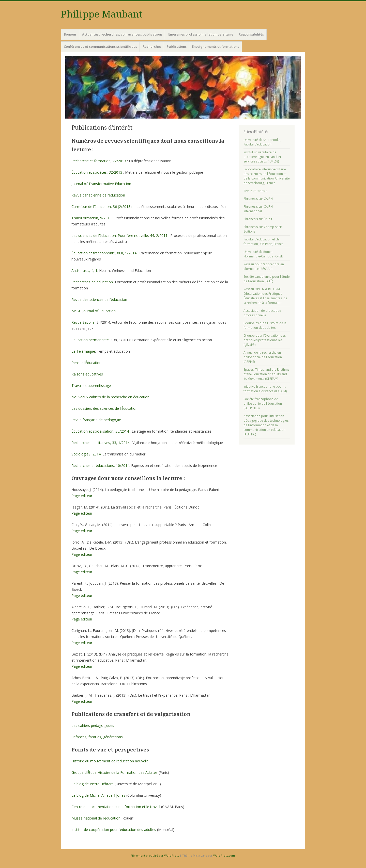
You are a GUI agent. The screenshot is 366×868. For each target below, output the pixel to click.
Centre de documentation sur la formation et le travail (116, 807)
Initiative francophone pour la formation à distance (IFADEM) (265, 389)
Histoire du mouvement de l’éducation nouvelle (110, 761)
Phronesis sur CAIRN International (258, 209)
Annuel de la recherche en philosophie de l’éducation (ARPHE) (263, 357)
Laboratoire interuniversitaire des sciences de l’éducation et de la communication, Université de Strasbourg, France (267, 176)
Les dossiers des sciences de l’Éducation (104, 408)
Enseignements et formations (216, 46)
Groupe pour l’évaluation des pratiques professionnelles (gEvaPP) (265, 340)
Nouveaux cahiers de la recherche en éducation (110, 397)
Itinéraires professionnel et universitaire (201, 34)
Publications (177, 46)
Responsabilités (251, 34)
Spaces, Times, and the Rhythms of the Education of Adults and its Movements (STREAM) (266, 374)
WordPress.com (224, 855)
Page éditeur (82, 496)
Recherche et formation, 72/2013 (99, 161)
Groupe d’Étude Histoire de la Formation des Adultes (115, 772)
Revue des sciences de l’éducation (99, 299)
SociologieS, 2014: (86, 454)
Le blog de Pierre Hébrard (93, 784)
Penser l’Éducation (86, 363)
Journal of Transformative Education (101, 184)
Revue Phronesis (255, 191)
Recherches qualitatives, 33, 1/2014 (101, 443)
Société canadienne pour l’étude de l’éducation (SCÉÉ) (267, 279)
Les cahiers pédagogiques (93, 725)
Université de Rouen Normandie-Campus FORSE (263, 254)
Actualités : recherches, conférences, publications (122, 34)
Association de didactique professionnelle (262, 313)
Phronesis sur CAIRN (258, 199)
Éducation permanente (90, 340)
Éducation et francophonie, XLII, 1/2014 (104, 253)
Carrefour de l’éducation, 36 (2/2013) (102, 207)
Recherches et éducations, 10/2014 (100, 465)
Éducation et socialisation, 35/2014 (100, 431)
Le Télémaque (83, 351)
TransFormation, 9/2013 (92, 218)
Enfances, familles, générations (97, 737)
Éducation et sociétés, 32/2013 (97, 172)
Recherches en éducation (92, 282)
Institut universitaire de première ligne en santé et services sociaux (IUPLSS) (262, 157)
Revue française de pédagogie (96, 420)
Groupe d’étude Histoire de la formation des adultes (265, 325)
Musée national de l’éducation (96, 818)
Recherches (152, 46)
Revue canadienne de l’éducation (98, 195)
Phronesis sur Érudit (258, 219)
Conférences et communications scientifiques (100, 46)
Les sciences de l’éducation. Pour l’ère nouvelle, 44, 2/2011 (119, 235)
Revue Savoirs (83, 322)
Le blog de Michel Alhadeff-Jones (98, 795)
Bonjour (70, 34)
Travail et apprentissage (91, 386)
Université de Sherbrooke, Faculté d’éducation (262, 142)
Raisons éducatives (87, 374)
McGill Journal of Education (94, 311)
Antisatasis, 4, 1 (84, 271)
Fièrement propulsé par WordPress (155, 855)
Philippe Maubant (102, 14)
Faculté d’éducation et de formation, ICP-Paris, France (263, 242)
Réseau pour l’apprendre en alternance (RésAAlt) (264, 266)
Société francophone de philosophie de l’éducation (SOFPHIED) (263, 404)
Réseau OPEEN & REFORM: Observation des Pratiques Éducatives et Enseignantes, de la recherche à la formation (265, 296)
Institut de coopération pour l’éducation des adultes (114, 830)
